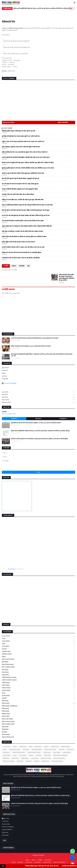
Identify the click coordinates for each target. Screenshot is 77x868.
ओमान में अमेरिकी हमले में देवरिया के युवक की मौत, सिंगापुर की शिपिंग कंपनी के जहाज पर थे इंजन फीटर (27, 205)
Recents (38, 419)
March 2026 (38, 400)
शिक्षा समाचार (38, 727)
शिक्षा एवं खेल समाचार (38, 719)
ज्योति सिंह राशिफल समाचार (38, 678)
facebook (5, 370)
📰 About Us (5, 818)
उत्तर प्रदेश (38, 649)
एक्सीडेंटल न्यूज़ (38, 652)
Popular (14, 419)
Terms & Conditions (8, 827)
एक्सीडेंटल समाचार (38, 654)
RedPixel (42, 855)
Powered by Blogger (9, 383)
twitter (4, 373)
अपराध (14, 266)
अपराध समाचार (38, 641)
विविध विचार (38, 701)
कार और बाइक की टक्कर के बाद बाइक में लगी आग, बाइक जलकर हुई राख (20, 184)
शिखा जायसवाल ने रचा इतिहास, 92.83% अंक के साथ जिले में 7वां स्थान (31, 346)
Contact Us (5, 821)
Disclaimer (5, 832)
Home (27, 860)
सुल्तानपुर (38, 732)
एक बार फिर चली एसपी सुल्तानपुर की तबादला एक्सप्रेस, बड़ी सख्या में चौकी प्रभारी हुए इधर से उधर (26, 215)
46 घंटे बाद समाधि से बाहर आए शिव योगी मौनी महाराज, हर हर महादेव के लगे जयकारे (35, 338)
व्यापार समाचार (38, 716)
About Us (20, 862)
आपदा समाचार (38, 646)
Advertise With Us (7, 830)
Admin (4, 412)
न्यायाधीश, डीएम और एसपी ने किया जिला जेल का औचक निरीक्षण (18, 194)
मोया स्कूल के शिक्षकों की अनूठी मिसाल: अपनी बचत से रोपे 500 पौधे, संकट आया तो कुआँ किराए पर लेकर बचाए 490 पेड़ (42, 355)
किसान (38, 657)
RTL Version (48, 860)
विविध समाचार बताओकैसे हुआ (38, 706)
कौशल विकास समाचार (38, 665)
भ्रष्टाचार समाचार (38, 691)
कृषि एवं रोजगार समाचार (38, 659)
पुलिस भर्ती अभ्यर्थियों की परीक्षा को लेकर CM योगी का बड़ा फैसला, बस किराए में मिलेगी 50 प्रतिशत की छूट (43, 9)
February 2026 (38, 402)
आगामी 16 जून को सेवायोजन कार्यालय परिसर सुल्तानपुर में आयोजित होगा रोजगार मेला (23, 173)
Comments (63, 419)
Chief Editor (5, 835)
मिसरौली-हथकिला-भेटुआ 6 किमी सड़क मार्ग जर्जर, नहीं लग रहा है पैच (19, 131)
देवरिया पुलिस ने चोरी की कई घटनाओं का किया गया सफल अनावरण (18, 242)
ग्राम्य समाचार (38, 672)
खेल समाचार (38, 670)
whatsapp (5, 379)
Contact (40, 860)
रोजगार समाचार (38, 696)
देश (28, 266)
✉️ (73, 864)
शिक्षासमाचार (38, 729)
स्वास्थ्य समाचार (38, 735)
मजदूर (38, 693)
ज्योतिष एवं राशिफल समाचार (38, 680)
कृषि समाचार (38, 662)
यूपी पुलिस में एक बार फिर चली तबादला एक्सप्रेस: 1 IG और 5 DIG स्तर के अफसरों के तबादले (36, 423)
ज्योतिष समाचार (38, 683)
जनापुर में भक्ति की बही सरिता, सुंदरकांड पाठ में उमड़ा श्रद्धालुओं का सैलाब (20, 189)
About (33, 860)
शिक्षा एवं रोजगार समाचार (38, 722)
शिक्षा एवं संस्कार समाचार (38, 724)
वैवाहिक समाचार (38, 714)
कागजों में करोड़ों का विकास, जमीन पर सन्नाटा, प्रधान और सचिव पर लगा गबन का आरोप (23, 247)
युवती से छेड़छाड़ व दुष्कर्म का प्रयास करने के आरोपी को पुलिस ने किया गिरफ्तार (21, 147)
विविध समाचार (38, 703)
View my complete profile (9, 414)
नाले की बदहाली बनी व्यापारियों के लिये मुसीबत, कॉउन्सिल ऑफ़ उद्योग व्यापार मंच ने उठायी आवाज (26, 157)
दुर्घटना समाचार (38, 685)
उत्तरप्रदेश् (22, 266)
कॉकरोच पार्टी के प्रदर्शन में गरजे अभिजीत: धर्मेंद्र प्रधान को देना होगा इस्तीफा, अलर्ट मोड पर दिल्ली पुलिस (39, 439)
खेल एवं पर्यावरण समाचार (38, 667)
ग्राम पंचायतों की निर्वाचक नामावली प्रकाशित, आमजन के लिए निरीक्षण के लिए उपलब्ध (23, 221)
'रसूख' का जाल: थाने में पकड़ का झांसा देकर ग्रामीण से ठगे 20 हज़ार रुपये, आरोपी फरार (23, 142)
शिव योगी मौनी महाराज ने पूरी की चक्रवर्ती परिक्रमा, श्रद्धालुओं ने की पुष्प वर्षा (20, 178)
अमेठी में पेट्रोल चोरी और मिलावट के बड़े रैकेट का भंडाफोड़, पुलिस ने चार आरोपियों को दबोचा (24, 237)
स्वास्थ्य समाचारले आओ (38, 737)
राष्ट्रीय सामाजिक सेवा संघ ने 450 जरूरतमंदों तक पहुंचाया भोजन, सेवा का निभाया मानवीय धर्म (25, 152)
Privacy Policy (6, 824)
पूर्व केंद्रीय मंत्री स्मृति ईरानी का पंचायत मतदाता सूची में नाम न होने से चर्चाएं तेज (21, 136)
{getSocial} (5, 368)
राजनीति (6, 266)
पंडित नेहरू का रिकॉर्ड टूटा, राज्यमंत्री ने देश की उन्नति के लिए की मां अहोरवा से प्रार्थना (22, 231)
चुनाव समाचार (38, 675)
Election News (38, 636)
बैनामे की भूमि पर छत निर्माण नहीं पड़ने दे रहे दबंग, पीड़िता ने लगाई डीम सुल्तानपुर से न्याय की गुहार (26, 210)
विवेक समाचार (38, 711)
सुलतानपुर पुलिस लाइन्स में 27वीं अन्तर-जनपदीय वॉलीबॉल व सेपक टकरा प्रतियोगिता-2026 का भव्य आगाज (28, 168)
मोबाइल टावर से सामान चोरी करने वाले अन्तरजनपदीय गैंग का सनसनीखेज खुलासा (22, 252)
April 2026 (38, 397)
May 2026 (38, 395)
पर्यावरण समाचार (38, 688)
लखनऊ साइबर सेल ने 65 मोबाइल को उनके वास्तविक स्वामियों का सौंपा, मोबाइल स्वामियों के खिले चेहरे (27, 226)
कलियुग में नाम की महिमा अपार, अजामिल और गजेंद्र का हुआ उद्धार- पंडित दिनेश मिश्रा (23, 200)
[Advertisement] (37, 317)
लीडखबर (38, 698)
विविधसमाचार (38, 709)
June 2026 (38, 392)
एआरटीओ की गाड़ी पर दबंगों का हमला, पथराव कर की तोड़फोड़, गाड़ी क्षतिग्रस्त (21, 258)
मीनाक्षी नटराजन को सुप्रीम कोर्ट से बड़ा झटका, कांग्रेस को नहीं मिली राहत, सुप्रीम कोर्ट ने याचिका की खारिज (28, 163)
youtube (4, 376)
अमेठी (38, 644)
